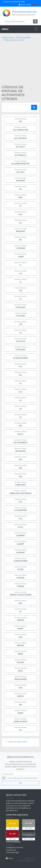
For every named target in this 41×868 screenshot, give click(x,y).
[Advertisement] (20, 64)
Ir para (9, 858)
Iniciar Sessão (25, 5)
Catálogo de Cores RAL (15, 847)
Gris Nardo (29, 835)
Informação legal (12, 852)
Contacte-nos (11, 850)
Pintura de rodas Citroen (18, 742)
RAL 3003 (12, 835)
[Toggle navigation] (36, 29)
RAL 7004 (29, 825)
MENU (5, 29)
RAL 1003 (12, 825)
